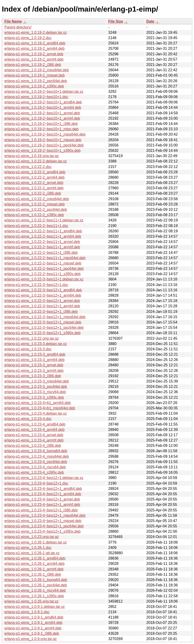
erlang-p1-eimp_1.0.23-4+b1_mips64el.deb (40, 408)
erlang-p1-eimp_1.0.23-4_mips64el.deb (37, 456)
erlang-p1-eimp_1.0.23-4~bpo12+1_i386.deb (41, 510)
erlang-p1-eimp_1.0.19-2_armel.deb (34, 54)
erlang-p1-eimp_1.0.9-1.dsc (27, 612)
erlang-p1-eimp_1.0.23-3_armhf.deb (34, 371)
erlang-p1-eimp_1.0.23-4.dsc (28, 419)
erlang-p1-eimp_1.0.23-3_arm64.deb (34, 360)
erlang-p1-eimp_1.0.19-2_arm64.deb (34, 48)
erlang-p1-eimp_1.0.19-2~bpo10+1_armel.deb (42, 113)
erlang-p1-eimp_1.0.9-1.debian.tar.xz (35, 607)
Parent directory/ (18, 27)
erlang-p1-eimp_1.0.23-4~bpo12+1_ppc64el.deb (44, 526)
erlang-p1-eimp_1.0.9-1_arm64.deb (33, 623)
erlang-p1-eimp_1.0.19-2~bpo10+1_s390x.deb (42, 151)
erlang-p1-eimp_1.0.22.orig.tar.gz (32, 338)
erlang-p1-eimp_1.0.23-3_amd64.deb (35, 354)
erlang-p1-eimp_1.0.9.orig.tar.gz (31, 639)
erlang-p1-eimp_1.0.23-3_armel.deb (34, 365)
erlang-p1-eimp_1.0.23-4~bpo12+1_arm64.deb (43, 494)
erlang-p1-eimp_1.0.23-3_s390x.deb (34, 397)
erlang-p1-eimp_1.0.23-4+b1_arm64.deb (38, 403)
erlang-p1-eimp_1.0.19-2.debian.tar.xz (36, 33)
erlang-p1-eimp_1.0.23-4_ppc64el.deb (36, 462)
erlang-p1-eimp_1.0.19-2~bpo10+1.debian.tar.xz (44, 92)
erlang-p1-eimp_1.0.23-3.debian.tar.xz (36, 344)
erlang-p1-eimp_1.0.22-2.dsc (28, 167)
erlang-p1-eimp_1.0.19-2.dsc (28, 38)
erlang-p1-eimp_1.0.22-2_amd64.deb (35, 172)
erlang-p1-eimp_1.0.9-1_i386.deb (32, 633)
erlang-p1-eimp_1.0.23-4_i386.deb (33, 446)
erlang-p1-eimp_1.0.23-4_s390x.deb (34, 472)
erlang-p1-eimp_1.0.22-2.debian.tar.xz (36, 161)
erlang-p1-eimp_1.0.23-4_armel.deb (34, 435)
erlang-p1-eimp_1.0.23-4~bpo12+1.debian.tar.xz (44, 478)
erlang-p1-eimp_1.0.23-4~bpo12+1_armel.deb (42, 499)
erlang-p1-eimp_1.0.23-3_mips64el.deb (37, 381)
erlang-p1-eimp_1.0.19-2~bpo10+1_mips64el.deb (45, 134)
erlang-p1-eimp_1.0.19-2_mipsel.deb (35, 75)
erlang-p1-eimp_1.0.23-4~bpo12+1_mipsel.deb (43, 521)
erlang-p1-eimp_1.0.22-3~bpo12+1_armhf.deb (42, 306)
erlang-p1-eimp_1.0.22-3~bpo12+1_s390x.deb (42, 333)
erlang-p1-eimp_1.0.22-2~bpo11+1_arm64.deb (43, 236)
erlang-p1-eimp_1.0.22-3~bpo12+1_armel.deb (42, 301)
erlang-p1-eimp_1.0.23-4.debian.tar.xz (36, 413)
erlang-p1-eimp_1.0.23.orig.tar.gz (32, 537)
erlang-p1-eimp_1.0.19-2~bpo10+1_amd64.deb (43, 102)
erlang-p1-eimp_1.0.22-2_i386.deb (33, 193)
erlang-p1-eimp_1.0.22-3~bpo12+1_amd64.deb (43, 290)
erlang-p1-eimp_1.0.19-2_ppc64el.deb (36, 81)
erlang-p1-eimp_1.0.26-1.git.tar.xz (32, 553)
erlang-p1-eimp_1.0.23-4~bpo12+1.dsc (36, 483)
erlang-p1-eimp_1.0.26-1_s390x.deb (34, 596)
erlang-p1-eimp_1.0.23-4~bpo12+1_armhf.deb (42, 505)
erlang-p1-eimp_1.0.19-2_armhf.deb (34, 59)
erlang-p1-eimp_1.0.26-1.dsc (28, 548)
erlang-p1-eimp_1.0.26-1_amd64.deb (35, 558)
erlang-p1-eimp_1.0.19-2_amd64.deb (35, 43)
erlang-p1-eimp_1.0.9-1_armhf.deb (33, 628)
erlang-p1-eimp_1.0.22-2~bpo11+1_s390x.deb (42, 274)
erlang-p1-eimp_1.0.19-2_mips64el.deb (37, 70)
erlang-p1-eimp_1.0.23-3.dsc (28, 349)
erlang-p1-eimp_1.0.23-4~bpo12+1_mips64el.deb (45, 515)
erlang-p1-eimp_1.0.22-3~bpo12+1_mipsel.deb (43, 322)
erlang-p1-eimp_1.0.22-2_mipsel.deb (35, 204)
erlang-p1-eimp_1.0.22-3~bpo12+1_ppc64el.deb (44, 328)
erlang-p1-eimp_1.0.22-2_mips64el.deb (37, 199)
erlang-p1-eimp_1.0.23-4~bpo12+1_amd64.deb (43, 489)
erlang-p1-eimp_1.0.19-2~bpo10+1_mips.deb (41, 129)
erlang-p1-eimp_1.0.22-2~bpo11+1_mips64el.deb (45, 258)
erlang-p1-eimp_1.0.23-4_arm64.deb (34, 430)
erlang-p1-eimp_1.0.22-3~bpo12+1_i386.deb (41, 312)
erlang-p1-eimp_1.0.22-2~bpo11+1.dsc (36, 226)
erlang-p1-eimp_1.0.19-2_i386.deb (33, 65)
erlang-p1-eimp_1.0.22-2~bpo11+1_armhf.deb (42, 247)
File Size (116, 21)
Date (150, 21)
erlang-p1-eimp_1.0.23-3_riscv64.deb (35, 392)
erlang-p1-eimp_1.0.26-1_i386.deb (33, 574)
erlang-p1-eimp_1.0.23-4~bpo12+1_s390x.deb (42, 531)
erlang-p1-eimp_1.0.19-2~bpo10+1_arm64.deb (43, 107)
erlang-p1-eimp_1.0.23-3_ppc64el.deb (36, 387)
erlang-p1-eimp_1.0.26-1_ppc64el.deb (36, 585)
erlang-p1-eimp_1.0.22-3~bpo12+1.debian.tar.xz (44, 279)
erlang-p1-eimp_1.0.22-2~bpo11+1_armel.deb (42, 242)
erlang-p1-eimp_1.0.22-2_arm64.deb (34, 177)
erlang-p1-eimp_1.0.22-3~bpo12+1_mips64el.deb (45, 317)
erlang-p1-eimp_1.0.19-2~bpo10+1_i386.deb (41, 124)
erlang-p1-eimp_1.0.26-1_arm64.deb (34, 564)
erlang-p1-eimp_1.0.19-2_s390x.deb (34, 86)
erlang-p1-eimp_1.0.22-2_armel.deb (34, 183)
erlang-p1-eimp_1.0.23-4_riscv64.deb (35, 467)
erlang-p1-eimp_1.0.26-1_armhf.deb (34, 569)
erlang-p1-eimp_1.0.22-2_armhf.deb (34, 188)
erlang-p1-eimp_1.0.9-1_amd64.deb (34, 617)
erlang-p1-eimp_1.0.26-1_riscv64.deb (35, 590)
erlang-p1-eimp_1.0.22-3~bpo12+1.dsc (36, 285)
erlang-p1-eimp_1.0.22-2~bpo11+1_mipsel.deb (43, 263)
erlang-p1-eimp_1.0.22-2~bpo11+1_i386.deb (41, 253)
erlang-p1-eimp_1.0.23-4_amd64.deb (35, 424)
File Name (13, 21)
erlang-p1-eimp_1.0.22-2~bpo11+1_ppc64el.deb (44, 269)
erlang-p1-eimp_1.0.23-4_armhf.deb (34, 440)
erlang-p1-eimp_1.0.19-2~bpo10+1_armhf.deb (42, 118)
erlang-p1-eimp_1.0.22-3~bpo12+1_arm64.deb (43, 295)
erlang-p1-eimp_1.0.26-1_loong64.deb (36, 580)
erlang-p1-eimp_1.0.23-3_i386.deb (33, 376)
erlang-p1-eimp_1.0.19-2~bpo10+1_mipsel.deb (43, 140)
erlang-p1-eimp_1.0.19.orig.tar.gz (32, 156)
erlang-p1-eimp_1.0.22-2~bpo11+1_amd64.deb (43, 231)
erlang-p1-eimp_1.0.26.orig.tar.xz (31, 601)
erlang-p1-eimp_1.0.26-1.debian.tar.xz (36, 542)
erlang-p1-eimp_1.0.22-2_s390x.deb (34, 215)
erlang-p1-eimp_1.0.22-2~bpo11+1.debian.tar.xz (44, 220)
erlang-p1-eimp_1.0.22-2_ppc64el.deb (36, 210)
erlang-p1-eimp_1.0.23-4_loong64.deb (36, 451)
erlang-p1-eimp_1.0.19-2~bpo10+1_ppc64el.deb (44, 145)
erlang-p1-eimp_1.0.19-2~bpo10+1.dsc (36, 97)
